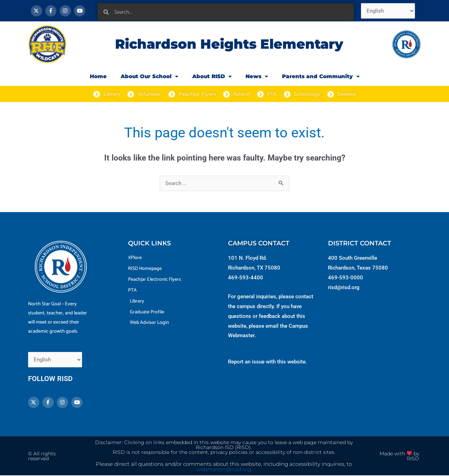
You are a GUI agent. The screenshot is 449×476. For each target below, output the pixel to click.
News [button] (257, 77)
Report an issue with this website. (267, 362)
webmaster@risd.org (223, 470)
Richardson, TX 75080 (254, 268)
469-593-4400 (246, 278)
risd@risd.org (344, 287)
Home (98, 76)
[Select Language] (388, 11)
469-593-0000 (346, 278)
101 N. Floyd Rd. (247, 258)
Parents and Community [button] (321, 77)
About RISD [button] (212, 77)
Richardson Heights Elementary (229, 44)
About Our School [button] (149, 77)
